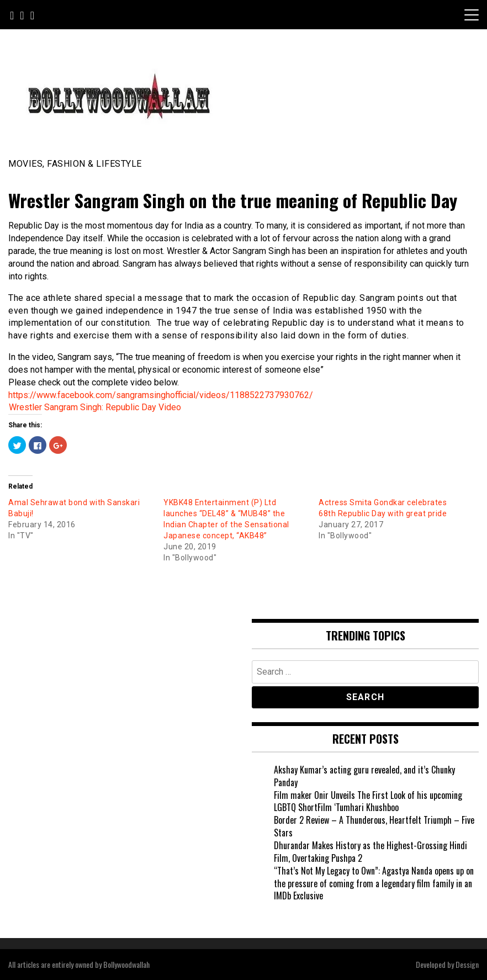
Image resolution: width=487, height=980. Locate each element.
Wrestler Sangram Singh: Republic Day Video (95, 407)
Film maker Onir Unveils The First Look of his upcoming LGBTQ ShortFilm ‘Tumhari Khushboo (368, 801)
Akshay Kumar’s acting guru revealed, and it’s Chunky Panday (364, 776)
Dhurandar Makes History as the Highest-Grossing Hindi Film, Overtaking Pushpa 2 (370, 852)
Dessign (467, 964)
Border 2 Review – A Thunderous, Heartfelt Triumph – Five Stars (374, 826)
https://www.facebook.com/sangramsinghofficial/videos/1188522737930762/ (161, 395)
